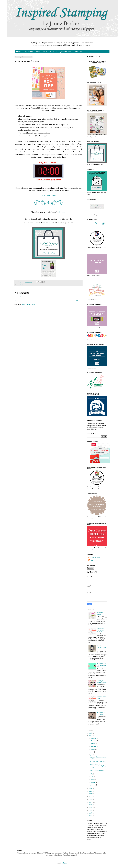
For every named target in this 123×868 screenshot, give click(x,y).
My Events (29, 51)
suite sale (21, 285)
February (93, 782)
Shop (38, 51)
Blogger (65, 863)
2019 (90, 802)
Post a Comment (22, 297)
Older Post (79, 301)
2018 (90, 805)
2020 (90, 799)
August (93, 749)
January (93, 785)
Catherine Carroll (95, 558)
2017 (90, 807)
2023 (90, 791)
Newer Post (18, 301)
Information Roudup (100, 613)
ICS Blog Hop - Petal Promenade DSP (101, 665)
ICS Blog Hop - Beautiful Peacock (102, 682)
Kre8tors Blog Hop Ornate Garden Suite (101, 630)
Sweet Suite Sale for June (97, 770)
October (93, 744)
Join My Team (66, 51)
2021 (90, 796)
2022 (90, 794)
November (94, 741)
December (94, 738)
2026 (90, 733)
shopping (62, 212)
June (92, 755)
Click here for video (48, 196)
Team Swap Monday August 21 (101, 648)
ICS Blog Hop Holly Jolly (101, 713)
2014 (90, 816)
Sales (45, 51)
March (93, 779)
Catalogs (54, 51)
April (92, 777)
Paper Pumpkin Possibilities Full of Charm (98, 758)
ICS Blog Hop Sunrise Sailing (98, 761)
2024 (90, 788)
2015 (90, 813)
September (94, 746)
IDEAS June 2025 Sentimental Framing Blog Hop (98, 766)
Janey (92, 560)
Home (19, 51)
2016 (90, 810)
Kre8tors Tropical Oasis (102, 697)
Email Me (78, 51)
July (92, 752)
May (92, 774)
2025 (90, 736)
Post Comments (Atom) (28, 304)
